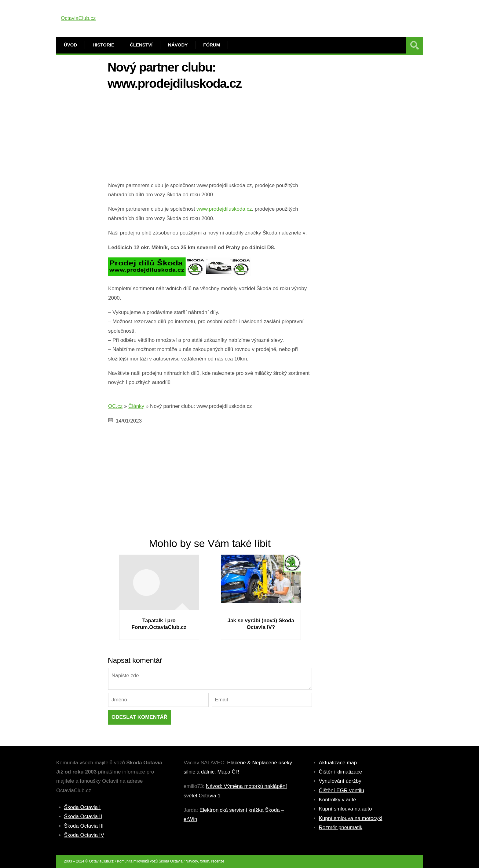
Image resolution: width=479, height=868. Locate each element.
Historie (103, 45)
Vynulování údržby (340, 781)
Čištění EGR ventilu (342, 790)
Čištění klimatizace (341, 772)
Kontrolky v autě (338, 800)
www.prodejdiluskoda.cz (224, 209)
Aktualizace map (338, 763)
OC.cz (115, 406)
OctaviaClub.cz (78, 18)
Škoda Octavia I (82, 807)
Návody (178, 45)
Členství (141, 45)
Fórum (212, 45)
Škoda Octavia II (83, 816)
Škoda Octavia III (84, 826)
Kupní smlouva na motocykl (351, 818)
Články (136, 406)
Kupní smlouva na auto (346, 809)
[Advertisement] (210, 138)
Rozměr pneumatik (341, 827)
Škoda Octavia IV (84, 835)
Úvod (70, 45)
